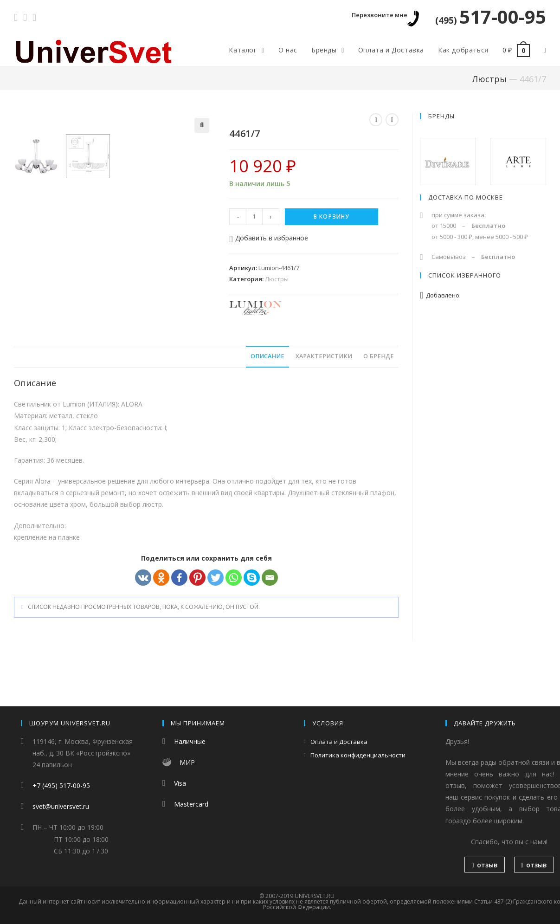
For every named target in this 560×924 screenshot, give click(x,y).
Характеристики (324, 398)
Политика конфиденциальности (358, 755)
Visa (180, 783)
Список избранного (465, 275)
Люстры (489, 79)
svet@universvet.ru (61, 806)
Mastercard (191, 804)
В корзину (332, 216)
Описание (267, 398)
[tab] (267, 398)
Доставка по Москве (466, 197)
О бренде (379, 398)
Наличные (190, 741)
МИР (187, 762)
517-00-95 (491, 16)
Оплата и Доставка (339, 742)
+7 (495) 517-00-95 (61, 785)
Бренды (441, 116)
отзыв (484, 865)
